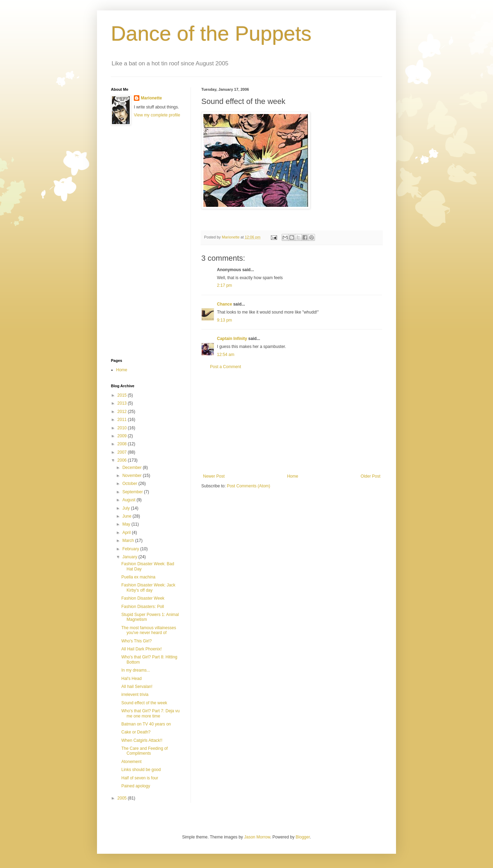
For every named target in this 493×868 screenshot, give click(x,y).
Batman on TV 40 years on (146, 724)
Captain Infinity (232, 339)
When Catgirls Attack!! (142, 740)
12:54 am (226, 355)
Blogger (303, 837)
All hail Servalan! (137, 687)
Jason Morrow (257, 837)
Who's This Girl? (136, 641)
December (133, 468)
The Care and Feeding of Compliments (144, 751)
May (127, 524)
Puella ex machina (138, 577)
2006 (123, 460)
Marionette (151, 98)
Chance (224, 304)
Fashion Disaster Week (143, 598)
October (130, 484)
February (131, 549)
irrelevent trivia (135, 695)
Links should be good (141, 770)
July (127, 508)
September (133, 492)
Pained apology (136, 786)
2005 (123, 798)
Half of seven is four (140, 778)
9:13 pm (224, 320)
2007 (123, 452)
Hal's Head (131, 679)
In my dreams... (136, 670)
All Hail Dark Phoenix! (142, 649)
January (130, 557)
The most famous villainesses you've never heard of (149, 630)
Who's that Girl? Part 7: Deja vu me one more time (151, 713)
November (133, 476)
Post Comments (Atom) (248, 486)
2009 (123, 436)
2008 (123, 444)
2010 (123, 428)
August (130, 500)
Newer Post (214, 476)
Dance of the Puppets (211, 34)
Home (293, 476)
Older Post (370, 476)
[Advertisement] (292, 422)
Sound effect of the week (144, 703)
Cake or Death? (136, 732)
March (129, 541)
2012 (123, 412)
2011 (123, 420)
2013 (123, 403)
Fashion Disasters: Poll (143, 607)
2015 (123, 395)
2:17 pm (224, 285)
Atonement (131, 762)
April (127, 533)
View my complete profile (157, 115)
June (127, 516)
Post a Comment (225, 367)
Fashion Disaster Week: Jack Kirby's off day (148, 587)
